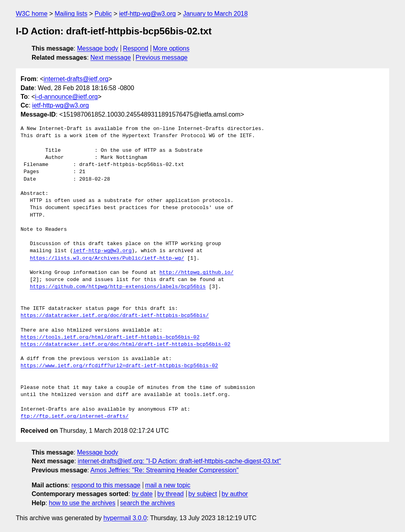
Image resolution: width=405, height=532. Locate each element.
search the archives (148, 503)
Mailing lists (71, 14)
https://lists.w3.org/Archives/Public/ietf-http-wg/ (107, 258)
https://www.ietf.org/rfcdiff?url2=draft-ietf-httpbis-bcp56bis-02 (119, 366)
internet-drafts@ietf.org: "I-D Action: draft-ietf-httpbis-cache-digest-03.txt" (180, 461)
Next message (111, 58)
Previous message (162, 58)
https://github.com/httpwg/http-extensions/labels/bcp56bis (118, 287)
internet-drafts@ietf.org (76, 79)
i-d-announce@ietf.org (67, 97)
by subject (202, 494)
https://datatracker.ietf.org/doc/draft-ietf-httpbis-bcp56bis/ (115, 316)
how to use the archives (82, 503)
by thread (171, 494)
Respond (136, 48)
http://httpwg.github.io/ (196, 273)
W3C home (32, 14)
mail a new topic (168, 485)
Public (103, 14)
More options (171, 48)
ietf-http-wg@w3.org (147, 14)
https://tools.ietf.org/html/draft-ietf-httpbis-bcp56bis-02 (110, 338)
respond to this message (106, 485)
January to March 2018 (216, 14)
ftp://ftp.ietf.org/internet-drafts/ (75, 417)
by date (142, 494)
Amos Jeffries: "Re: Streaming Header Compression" (165, 470)
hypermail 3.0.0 (125, 518)
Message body (98, 48)
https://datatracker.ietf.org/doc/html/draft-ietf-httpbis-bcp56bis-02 (125, 345)
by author (235, 494)
